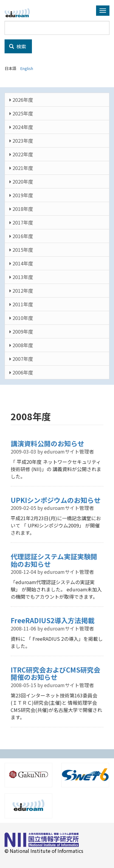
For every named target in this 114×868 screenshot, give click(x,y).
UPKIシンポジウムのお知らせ (56, 500)
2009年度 (21, 331)
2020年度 (21, 181)
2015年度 (21, 250)
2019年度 (21, 195)
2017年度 (21, 222)
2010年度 (21, 318)
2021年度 (21, 168)
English (27, 68)
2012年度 (21, 291)
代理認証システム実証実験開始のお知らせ (54, 560)
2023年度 (21, 141)
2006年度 (21, 372)
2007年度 (21, 359)
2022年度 (21, 154)
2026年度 (21, 100)
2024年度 (21, 127)
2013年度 (21, 277)
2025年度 (21, 113)
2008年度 (21, 345)
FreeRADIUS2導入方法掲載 (53, 620)
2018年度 (21, 209)
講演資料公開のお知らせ (47, 443)
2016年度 (21, 236)
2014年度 (21, 263)
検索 (18, 46)
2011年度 (21, 304)
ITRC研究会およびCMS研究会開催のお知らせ (55, 673)
